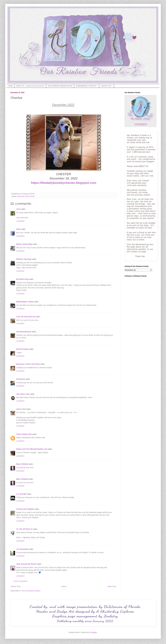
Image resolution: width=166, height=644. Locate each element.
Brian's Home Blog (24, 244)
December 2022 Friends (26, 196)
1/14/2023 (20, 221)
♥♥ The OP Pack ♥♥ (24, 529)
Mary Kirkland (22, 464)
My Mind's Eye (22, 279)
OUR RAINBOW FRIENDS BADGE (60, 86)
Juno (18, 209)
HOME (10, 86)
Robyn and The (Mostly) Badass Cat (32, 449)
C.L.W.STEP (21, 494)
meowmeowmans (24, 332)
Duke (18, 229)
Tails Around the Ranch (26, 564)
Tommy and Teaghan (25, 509)
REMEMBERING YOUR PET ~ (87, 86)
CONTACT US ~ (106, 86)
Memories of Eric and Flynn (28, 364)
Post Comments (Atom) (31, 591)
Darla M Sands (22, 349)
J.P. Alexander (22, 549)
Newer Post (16, 586)
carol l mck (21, 409)
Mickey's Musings (24, 259)
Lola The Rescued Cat (26, 317)
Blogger (94, 632)
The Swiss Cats (23, 394)
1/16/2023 (20, 576)
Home (64, 586)
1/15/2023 (20, 236)
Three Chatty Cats (24, 434)
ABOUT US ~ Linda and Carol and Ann (30, 86)
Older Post (112, 586)
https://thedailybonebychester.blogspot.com (64, 183)
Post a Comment (20, 581)
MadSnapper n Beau (25, 302)
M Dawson (21, 379)
